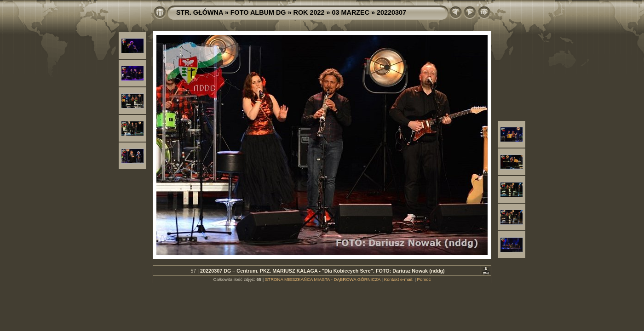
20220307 (391, 12)
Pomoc (424, 279)
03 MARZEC (351, 12)
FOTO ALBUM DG (258, 12)
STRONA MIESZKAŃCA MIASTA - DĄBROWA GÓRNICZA (323, 279)
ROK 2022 (309, 12)
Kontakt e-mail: (399, 279)
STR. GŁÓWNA (200, 12)
